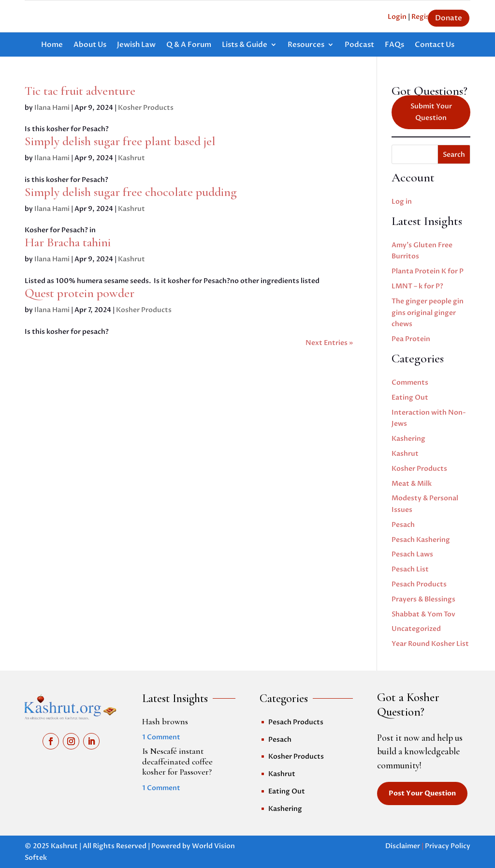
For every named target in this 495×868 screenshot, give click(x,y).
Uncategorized (416, 629)
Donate (449, 18)
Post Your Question (422, 793)
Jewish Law (136, 45)
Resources (306, 45)
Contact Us (435, 45)
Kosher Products (146, 108)
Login (397, 17)
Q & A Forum (189, 45)
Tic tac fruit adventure (80, 91)
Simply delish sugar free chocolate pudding (131, 192)
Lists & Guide (245, 45)
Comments (410, 382)
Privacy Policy (448, 846)
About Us (90, 45)
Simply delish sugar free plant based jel (120, 141)
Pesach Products (419, 584)
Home (52, 45)
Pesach (403, 525)
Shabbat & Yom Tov (423, 614)
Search (454, 155)
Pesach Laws (412, 554)
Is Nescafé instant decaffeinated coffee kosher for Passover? (177, 761)
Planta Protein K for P (428, 271)
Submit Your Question (431, 112)
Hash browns (165, 721)
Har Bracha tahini (68, 242)
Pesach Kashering (421, 540)
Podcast (359, 45)
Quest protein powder (80, 293)
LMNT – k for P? (417, 286)
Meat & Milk (412, 484)
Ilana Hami (52, 108)
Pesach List (410, 569)
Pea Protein (411, 339)
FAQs (394, 45)
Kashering (408, 439)
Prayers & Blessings (423, 599)
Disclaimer (403, 846)
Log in (402, 202)
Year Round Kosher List (430, 644)
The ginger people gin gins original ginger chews (428, 313)
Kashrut (131, 158)
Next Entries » (329, 343)
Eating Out (410, 397)
